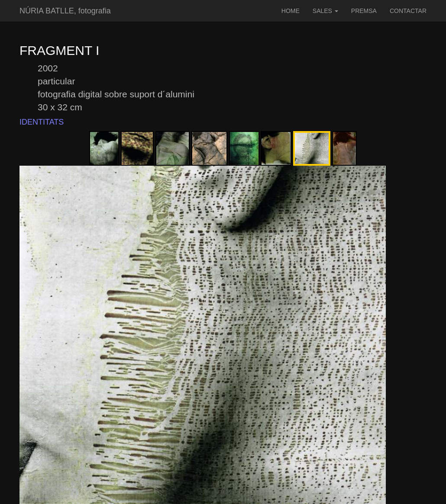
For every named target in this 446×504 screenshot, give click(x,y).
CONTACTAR (408, 11)
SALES (325, 11)
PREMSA (364, 11)
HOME (291, 11)
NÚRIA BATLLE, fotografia (65, 11)
